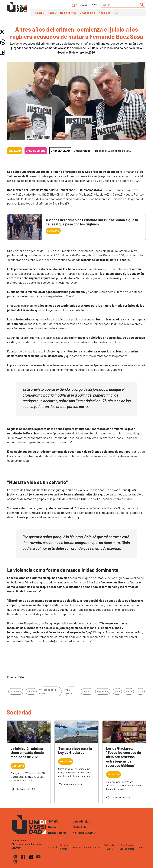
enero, (129, 691)
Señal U (40, 13)
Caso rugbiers (36, 151)
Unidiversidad (60, 151)
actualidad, (16, 691)
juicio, (117, 691)
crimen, (31, 691)
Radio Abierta (68, 13)
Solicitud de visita (110, 847)
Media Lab (105, 13)
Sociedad (15, 151)
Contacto (97, 847)
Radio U (52, 13)
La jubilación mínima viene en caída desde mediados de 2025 (27, 753)
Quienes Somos (64, 847)
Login (141, 847)
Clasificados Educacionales (127, 847)
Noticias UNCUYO (84, 833)
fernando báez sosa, (48, 691)
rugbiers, (87, 691)
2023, (140, 691)
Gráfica (87, 847)
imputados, (103, 691)
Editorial (53, 847)
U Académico (87, 13)
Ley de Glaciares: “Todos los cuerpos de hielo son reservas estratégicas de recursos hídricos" (123, 757)
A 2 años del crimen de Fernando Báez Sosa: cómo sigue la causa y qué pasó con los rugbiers (92, 222)
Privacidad (76, 847)
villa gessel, (69, 691)
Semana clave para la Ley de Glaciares (75, 750)
